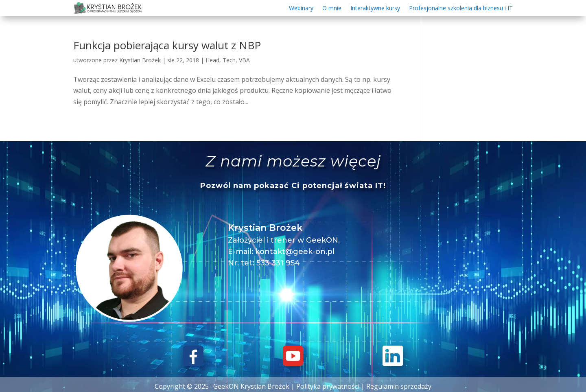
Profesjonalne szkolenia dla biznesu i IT (461, 9)
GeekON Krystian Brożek (251, 386)
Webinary (301, 9)
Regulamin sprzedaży (399, 386)
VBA (244, 60)
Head (212, 60)
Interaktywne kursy (375, 9)
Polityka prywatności (328, 386)
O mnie (332, 9)
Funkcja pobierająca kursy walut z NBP (167, 45)
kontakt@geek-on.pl (295, 252)
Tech (229, 60)
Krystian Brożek (140, 60)
